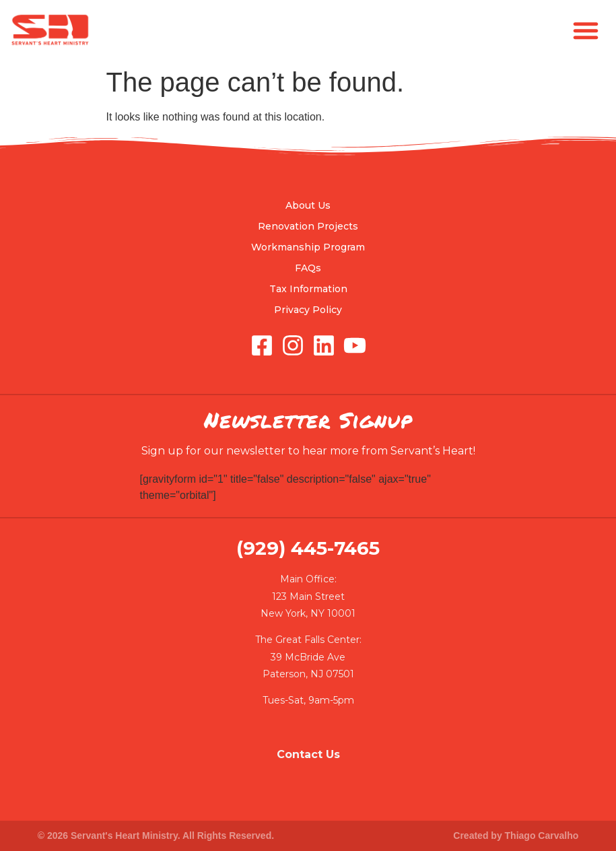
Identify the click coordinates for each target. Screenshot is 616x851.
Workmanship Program (308, 247)
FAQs (308, 268)
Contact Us (308, 754)
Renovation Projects (308, 226)
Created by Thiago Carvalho (516, 836)
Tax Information (308, 289)
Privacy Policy (308, 310)
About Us (308, 205)
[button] (586, 30)
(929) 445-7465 (308, 548)
